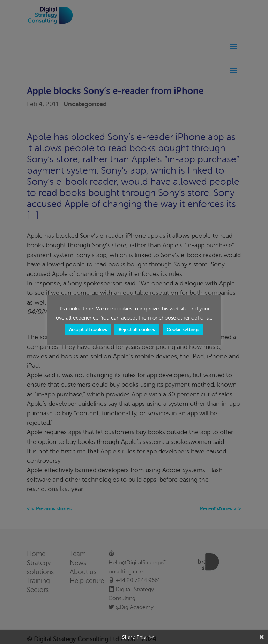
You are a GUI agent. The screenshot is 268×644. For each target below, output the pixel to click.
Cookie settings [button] (183, 330)
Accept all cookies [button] (88, 330)
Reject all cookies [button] (137, 330)
